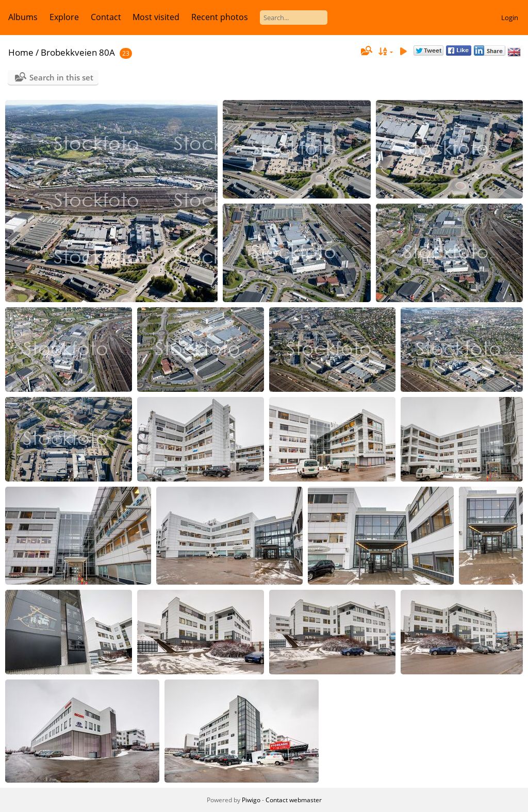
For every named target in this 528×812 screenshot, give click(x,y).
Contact (106, 17)
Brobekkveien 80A (78, 52)
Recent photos (220, 17)
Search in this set (61, 77)
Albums (23, 17)
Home (21, 52)
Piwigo (251, 800)
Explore (64, 17)
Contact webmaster (294, 800)
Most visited (156, 17)
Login (510, 18)
